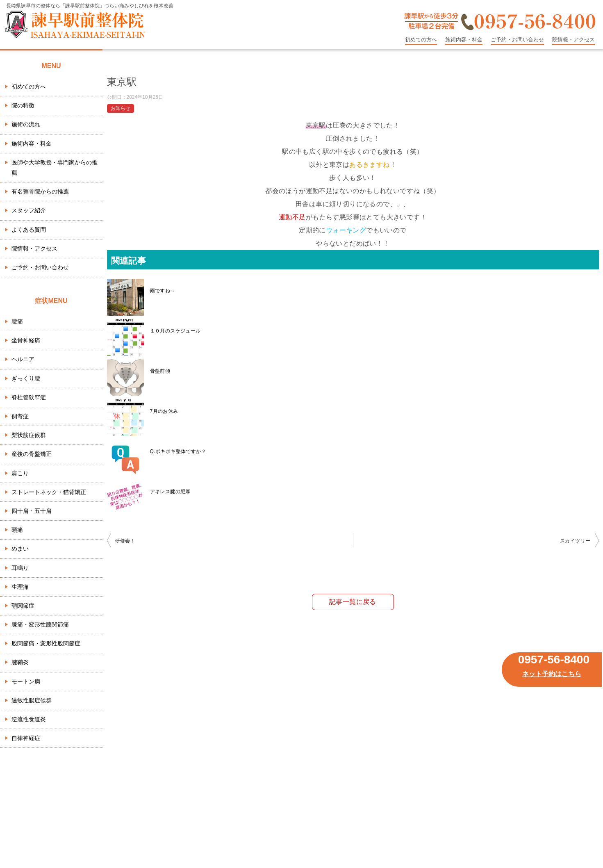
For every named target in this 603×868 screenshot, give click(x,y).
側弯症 (20, 416)
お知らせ (121, 108)
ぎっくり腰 (26, 378)
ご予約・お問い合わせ (517, 40)
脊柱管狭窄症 (29, 397)
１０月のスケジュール (175, 331)
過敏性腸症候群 (32, 700)
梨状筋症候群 (29, 435)
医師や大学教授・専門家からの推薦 (55, 167)
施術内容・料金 (464, 40)
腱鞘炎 (20, 662)
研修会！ (125, 541)
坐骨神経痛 (26, 340)
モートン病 (26, 681)
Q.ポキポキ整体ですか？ (178, 451)
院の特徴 (23, 105)
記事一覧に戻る (353, 602)
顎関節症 (23, 606)
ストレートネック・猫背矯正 (49, 492)
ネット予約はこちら (552, 674)
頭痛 (17, 530)
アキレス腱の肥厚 (170, 492)
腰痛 (17, 321)
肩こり (20, 473)
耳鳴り (20, 568)
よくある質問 (29, 230)
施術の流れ (26, 124)
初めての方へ (421, 40)
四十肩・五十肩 (32, 511)
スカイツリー (575, 541)
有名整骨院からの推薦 (40, 191)
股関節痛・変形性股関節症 (46, 643)
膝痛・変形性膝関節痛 (40, 624)
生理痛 (20, 587)
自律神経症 (26, 738)
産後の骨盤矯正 (32, 454)
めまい (20, 549)
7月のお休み (164, 411)
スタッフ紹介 (29, 210)
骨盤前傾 (160, 371)
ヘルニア (23, 359)
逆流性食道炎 (29, 719)
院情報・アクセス (573, 40)
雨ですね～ (163, 291)
